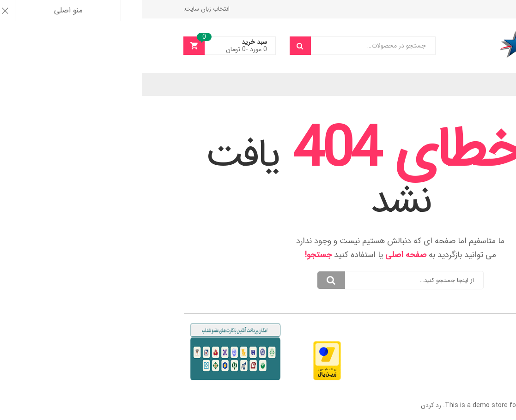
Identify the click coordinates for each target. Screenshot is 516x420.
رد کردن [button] (289, 405)
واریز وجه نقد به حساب (441, 9)
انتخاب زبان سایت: (64, 9)
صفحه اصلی (264, 255)
